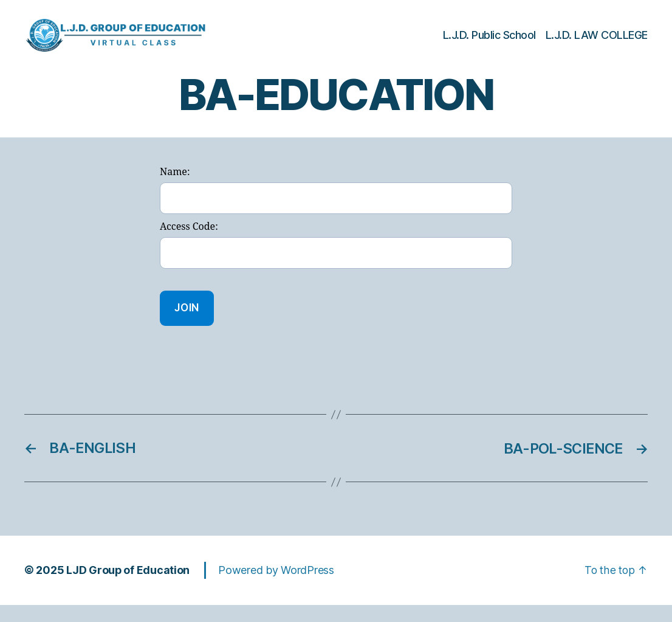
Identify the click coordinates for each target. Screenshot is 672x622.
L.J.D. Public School (489, 44)
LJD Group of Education (128, 588)
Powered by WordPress (277, 588)
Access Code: (189, 245)
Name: (175, 190)
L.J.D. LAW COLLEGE (597, 44)
